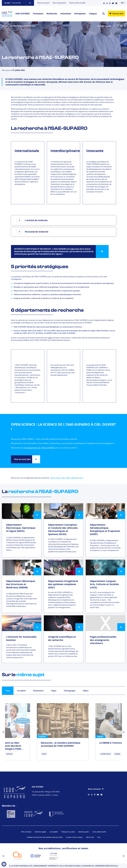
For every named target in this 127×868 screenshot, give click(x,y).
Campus (93, 14)
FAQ (99, 837)
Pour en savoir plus (22, 459)
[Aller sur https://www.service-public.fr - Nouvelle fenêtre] (11, 813)
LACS (81, 478)
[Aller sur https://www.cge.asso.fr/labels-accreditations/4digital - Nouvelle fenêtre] (110, 856)
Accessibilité (54, 832)
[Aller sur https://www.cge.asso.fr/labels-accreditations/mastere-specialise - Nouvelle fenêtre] (91, 856)
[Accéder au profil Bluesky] (116, 3)
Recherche (52, 14)
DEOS (53, 478)
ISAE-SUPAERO (23, 14)
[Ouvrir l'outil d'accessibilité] (4, 864)
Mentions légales (40, 832)
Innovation (66, 14)
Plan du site (90, 837)
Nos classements (59, 3)
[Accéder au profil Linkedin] (104, 3)
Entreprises (80, 14)
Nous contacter (94, 788)
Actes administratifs (99, 832)
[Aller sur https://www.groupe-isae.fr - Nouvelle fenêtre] (32, 813)
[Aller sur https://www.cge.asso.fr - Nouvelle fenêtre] (36, 856)
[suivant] (124, 856)
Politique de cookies (68, 832)
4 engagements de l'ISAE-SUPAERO (39, 448)
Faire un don (116, 14)
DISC (63, 478)
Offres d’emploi (26, 832)
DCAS (58, 478)
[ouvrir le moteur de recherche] (104, 14)
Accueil (5, 26)
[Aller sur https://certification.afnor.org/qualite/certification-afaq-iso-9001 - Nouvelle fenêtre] (73, 856)
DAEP (68, 478)
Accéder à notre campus (74, 837)
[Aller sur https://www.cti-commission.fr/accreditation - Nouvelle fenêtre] (17, 856)
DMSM (74, 478)
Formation (38, 14)
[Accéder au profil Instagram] (107, 3)
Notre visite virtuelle (77, 3)
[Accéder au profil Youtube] (113, 3)
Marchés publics (84, 832)
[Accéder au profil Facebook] (110, 3)
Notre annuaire (43, 3)
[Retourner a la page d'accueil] (7, 14)
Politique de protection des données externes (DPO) (45, 837)
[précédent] (3, 856)
